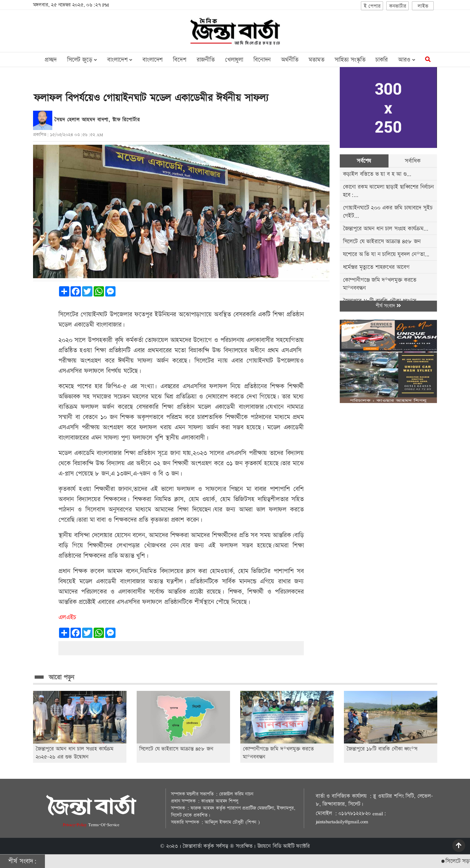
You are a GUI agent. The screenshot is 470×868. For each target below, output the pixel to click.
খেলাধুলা (234, 60)
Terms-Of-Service (104, 825)
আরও (407, 60)
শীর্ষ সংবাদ (388, 306)
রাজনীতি (206, 60)
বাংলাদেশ (153, 60)
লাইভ (423, 6)
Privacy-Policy (76, 825)
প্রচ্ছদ (51, 60)
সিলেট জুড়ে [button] (82, 60)
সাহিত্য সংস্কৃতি (350, 60)
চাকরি (381, 60)
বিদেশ (179, 60)
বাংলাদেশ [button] (120, 60)
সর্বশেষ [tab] (364, 161)
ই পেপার (372, 6)
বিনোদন (262, 60)
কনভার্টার (397, 6)
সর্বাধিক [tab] (413, 161)
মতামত (316, 60)
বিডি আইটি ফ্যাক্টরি (291, 846)
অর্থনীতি (290, 60)
